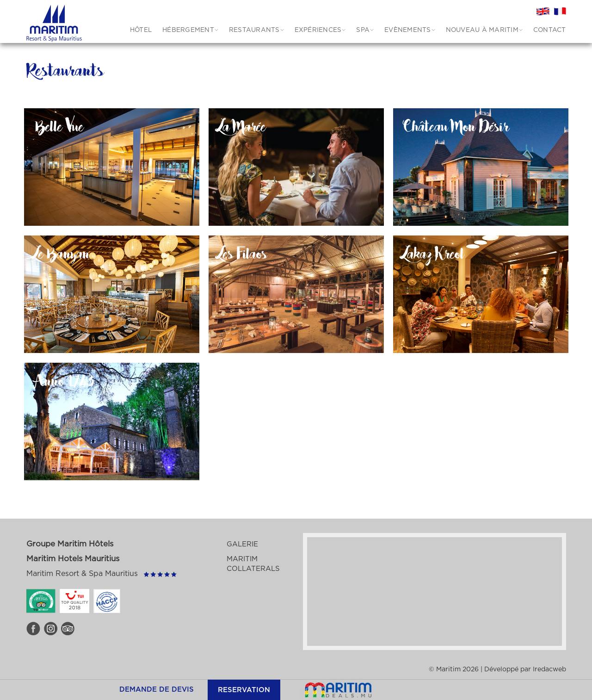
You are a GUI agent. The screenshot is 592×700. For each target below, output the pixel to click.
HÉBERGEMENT (188, 30)
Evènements (408, 30)
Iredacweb (549, 669)
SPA (363, 30)
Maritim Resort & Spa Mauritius (82, 574)
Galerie (242, 544)
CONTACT (550, 30)
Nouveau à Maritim (482, 30)
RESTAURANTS (254, 30)
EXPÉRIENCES (318, 30)
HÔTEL (141, 30)
